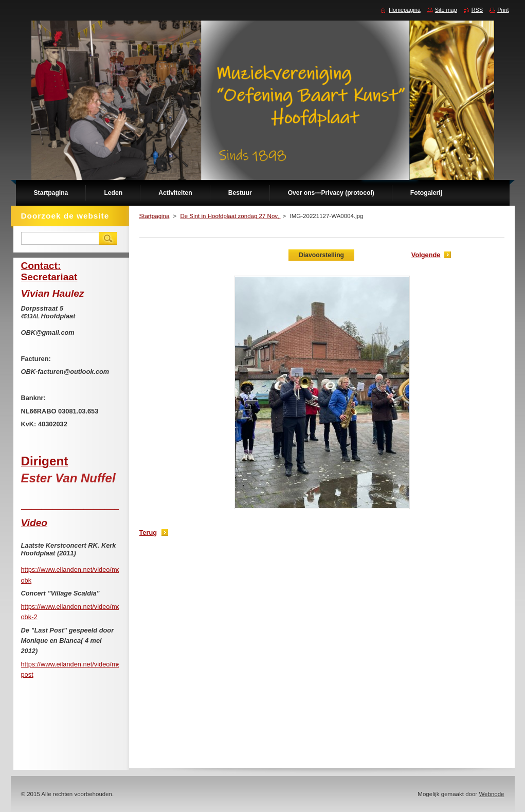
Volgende (426, 255)
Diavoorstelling (321, 255)
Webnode (491, 794)
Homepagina (405, 10)
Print (503, 10)
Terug (148, 533)
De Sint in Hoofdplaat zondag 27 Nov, (231, 216)
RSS (477, 10)
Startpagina (155, 216)
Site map (446, 10)
